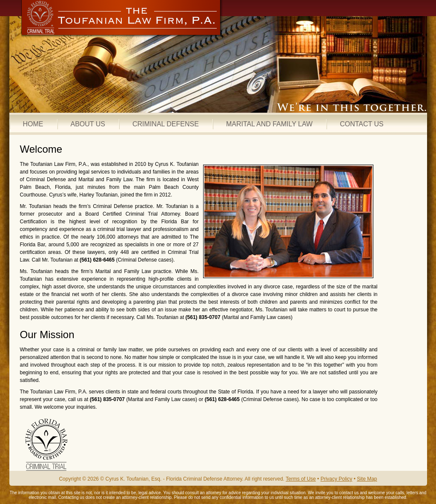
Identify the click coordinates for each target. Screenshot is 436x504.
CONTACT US (362, 124)
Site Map (367, 479)
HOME (33, 124)
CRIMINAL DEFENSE (166, 124)
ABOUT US (88, 124)
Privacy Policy (337, 479)
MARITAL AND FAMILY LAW (269, 124)
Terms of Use (301, 479)
